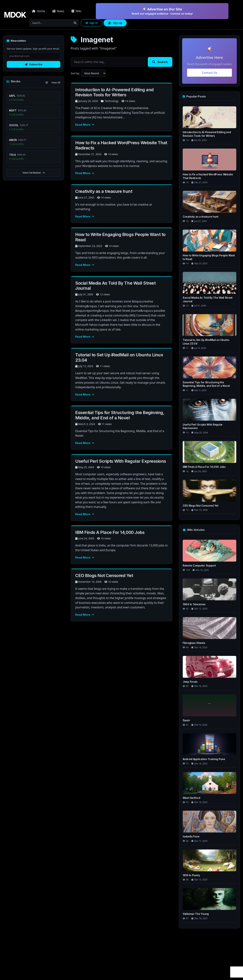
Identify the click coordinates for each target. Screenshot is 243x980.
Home (39, 11)
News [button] (58, 11)
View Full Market (34, 173)
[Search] (50, 23)
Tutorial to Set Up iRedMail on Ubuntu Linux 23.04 (119, 357)
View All (56, 82)
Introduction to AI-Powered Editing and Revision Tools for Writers (114, 92)
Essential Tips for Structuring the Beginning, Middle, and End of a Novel (120, 415)
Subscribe (34, 64)
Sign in (92, 23)
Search (160, 62)
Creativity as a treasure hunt (104, 191)
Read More (85, 125)
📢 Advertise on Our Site (162, 11)
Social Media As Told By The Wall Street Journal (115, 286)
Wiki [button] (77, 11)
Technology (112, 101)
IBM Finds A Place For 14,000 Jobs (110, 532)
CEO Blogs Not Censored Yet (104, 575)
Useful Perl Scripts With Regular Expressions (121, 461)
